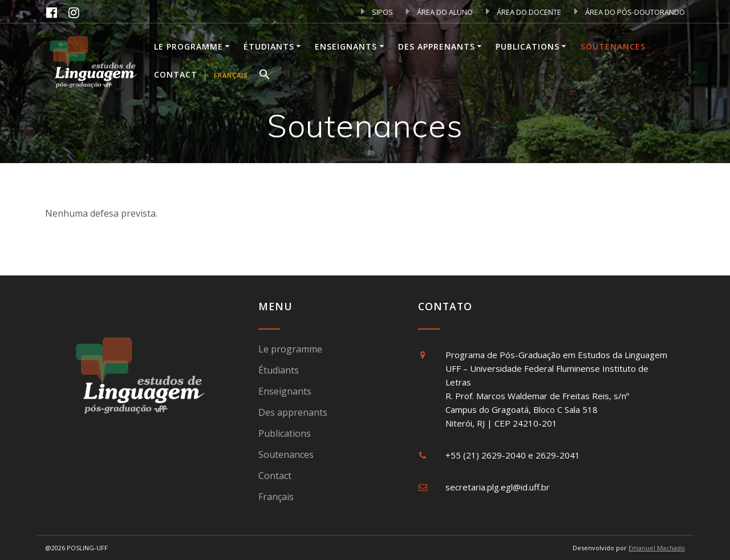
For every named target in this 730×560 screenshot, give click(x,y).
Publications (528, 46)
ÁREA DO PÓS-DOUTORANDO (630, 12)
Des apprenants (437, 46)
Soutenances (613, 46)
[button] (265, 76)
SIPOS (377, 12)
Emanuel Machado (657, 548)
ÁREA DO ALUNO (439, 12)
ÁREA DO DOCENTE (524, 12)
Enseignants (346, 46)
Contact (176, 74)
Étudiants (269, 46)
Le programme (188, 46)
